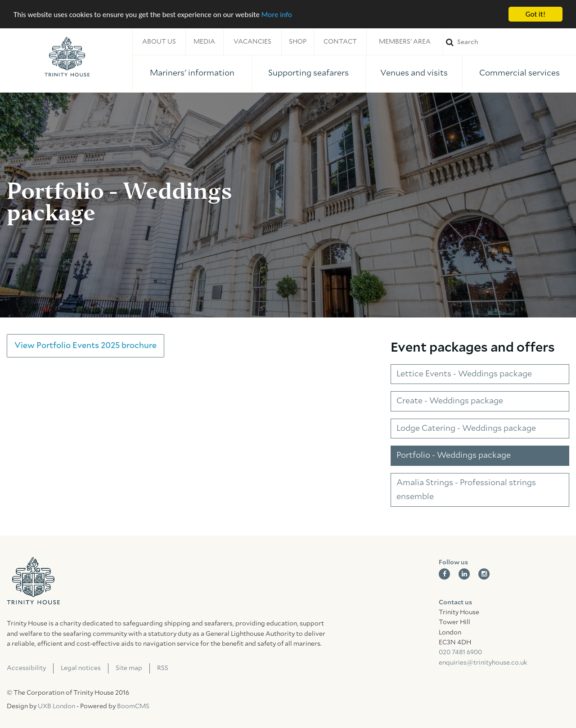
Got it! (535, 14)
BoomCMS (133, 706)
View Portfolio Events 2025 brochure (85, 346)
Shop (298, 42)
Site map (129, 668)
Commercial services (520, 73)
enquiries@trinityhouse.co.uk (483, 663)
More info (277, 14)
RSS (163, 668)
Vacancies (252, 42)
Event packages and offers (473, 348)
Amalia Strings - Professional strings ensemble (466, 490)
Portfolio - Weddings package (454, 456)
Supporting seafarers (308, 73)
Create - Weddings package (450, 401)
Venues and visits (414, 73)
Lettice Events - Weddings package (464, 374)
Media (204, 42)
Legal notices (81, 668)
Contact (340, 42)
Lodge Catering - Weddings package (466, 429)
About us (159, 42)
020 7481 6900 (460, 652)
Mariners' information (192, 73)
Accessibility (26, 668)
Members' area (405, 42)
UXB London (56, 706)
